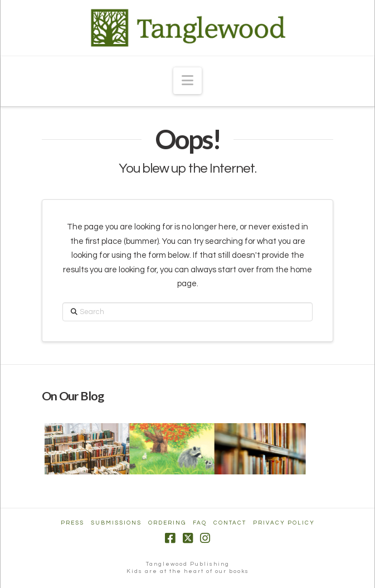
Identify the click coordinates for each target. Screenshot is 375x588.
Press (72, 523)
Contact (230, 523)
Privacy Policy (284, 523)
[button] (187, 81)
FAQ (200, 523)
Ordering (167, 523)
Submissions (116, 523)
